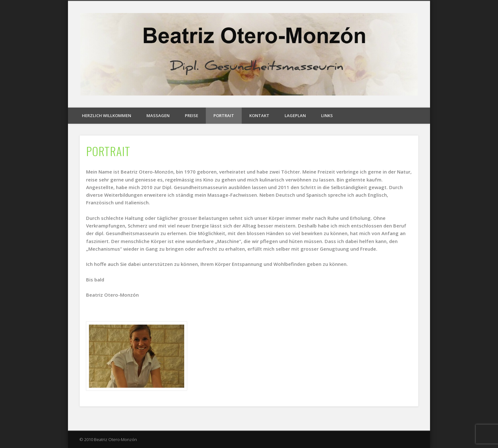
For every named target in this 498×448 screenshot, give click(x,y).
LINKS (327, 115)
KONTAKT (259, 115)
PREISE (192, 115)
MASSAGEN (158, 115)
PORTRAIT (224, 115)
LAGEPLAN (295, 115)
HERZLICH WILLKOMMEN (107, 115)
